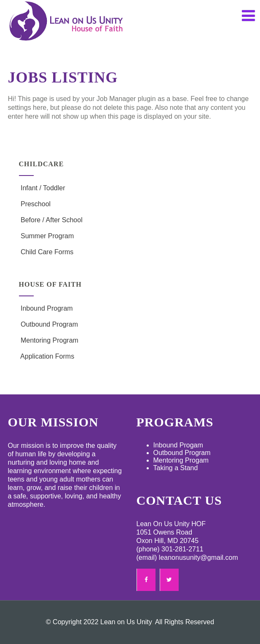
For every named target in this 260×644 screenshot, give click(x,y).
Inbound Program (46, 308)
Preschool (35, 204)
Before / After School (51, 220)
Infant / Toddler (42, 188)
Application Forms (47, 356)
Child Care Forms (46, 252)
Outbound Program (49, 324)
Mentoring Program (49, 340)
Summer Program (47, 236)
